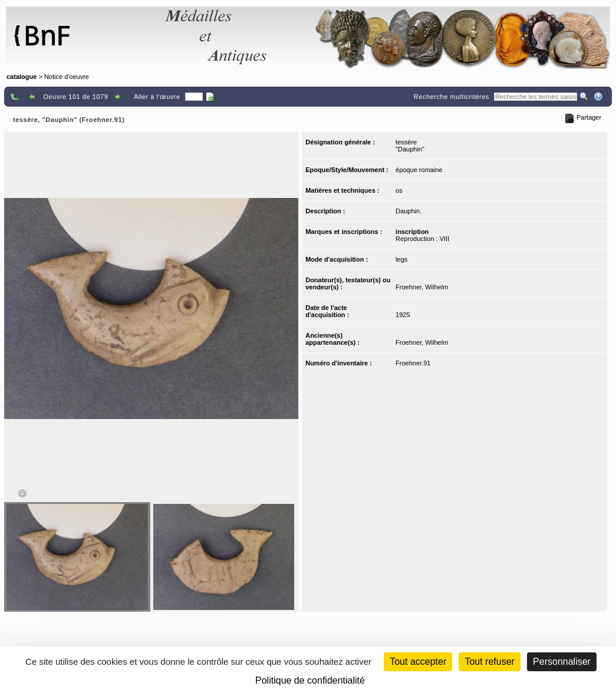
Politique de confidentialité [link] (310, 680)
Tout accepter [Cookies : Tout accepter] (418, 662)
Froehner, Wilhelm (422, 287)
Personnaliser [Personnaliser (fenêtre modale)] (562, 662)
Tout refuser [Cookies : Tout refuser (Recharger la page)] (489, 662)
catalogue (22, 77)
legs (401, 259)
